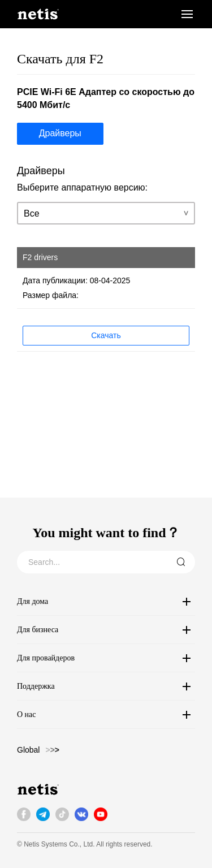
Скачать (106, 335)
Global (28, 750)
